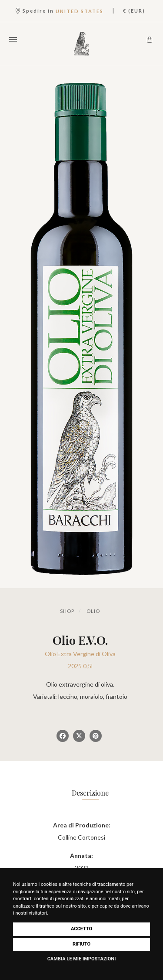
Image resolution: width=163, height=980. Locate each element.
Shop (67, 611)
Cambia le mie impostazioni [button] (82, 959)
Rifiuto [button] (81, 944)
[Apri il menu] (13, 40)
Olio (93, 611)
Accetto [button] (81, 929)
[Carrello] (150, 40)
